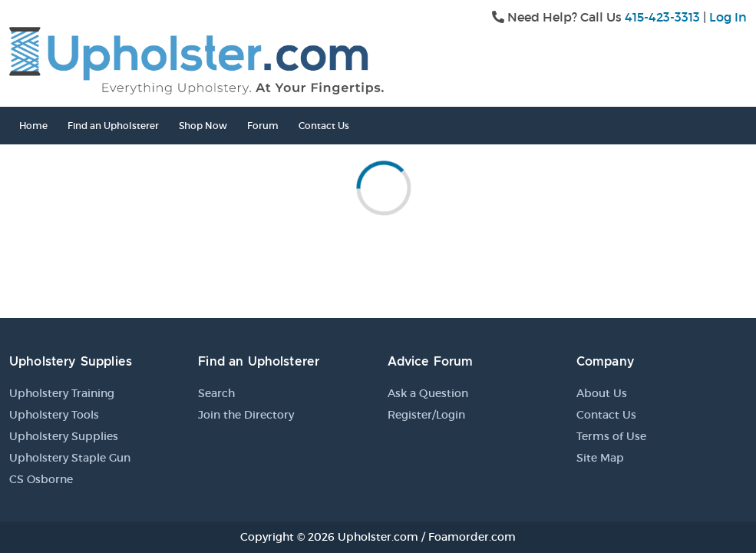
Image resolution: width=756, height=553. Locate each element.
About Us (602, 393)
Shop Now (203, 126)
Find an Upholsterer (113, 126)
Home (33, 126)
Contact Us (324, 126)
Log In (728, 17)
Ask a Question (428, 393)
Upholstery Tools (54, 415)
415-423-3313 (662, 17)
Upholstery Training (62, 393)
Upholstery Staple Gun (70, 458)
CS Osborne (41, 479)
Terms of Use (611, 436)
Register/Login (426, 415)
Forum (263, 126)
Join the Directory (246, 415)
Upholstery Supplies (64, 436)
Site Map (600, 458)
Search (216, 393)
